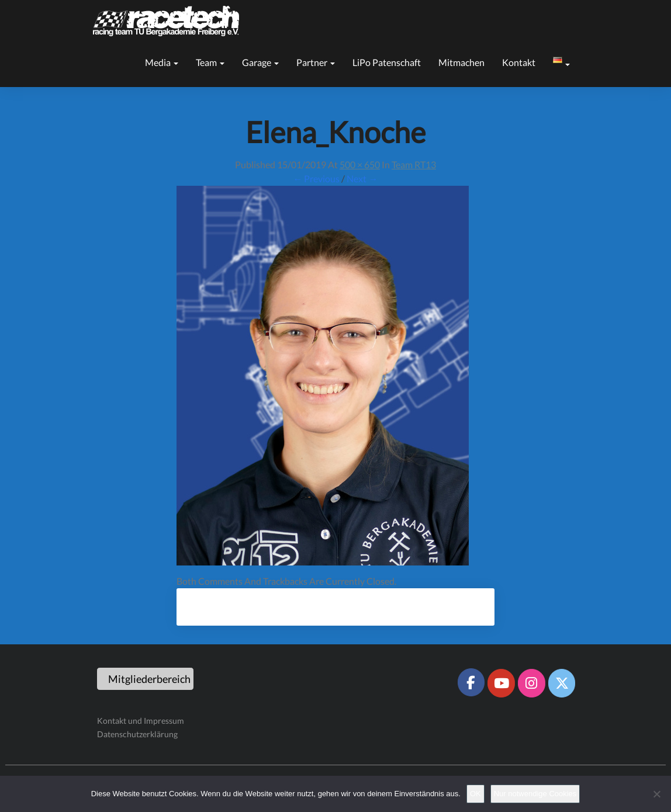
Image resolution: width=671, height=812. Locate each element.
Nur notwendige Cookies (535, 794)
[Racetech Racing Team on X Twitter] (562, 683)
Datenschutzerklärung (137, 734)
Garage (260, 62)
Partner (316, 62)
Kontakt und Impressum (141, 721)
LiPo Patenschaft (387, 62)
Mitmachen (461, 62)
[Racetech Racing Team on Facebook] (471, 682)
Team (210, 62)
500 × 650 (360, 164)
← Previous (316, 178)
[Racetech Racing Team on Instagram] (531, 683)
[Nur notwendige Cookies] (656, 794)
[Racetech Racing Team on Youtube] (501, 683)
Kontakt (519, 62)
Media (162, 62)
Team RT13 (414, 164)
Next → (362, 178)
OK (475, 794)
